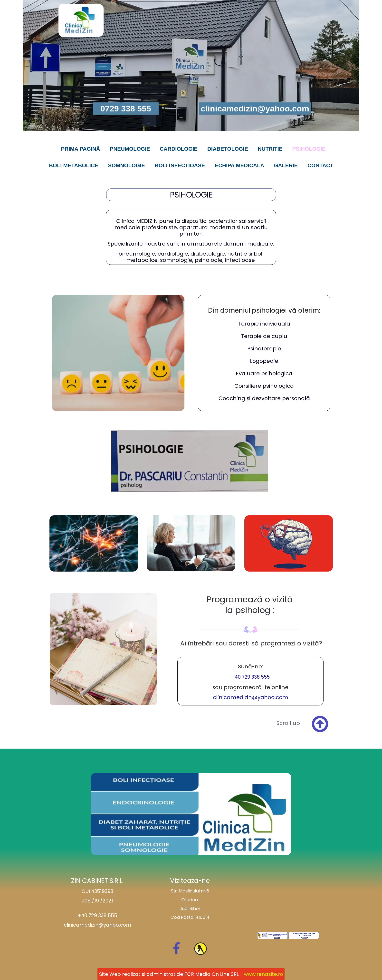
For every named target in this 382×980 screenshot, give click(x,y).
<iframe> (288, 902)
